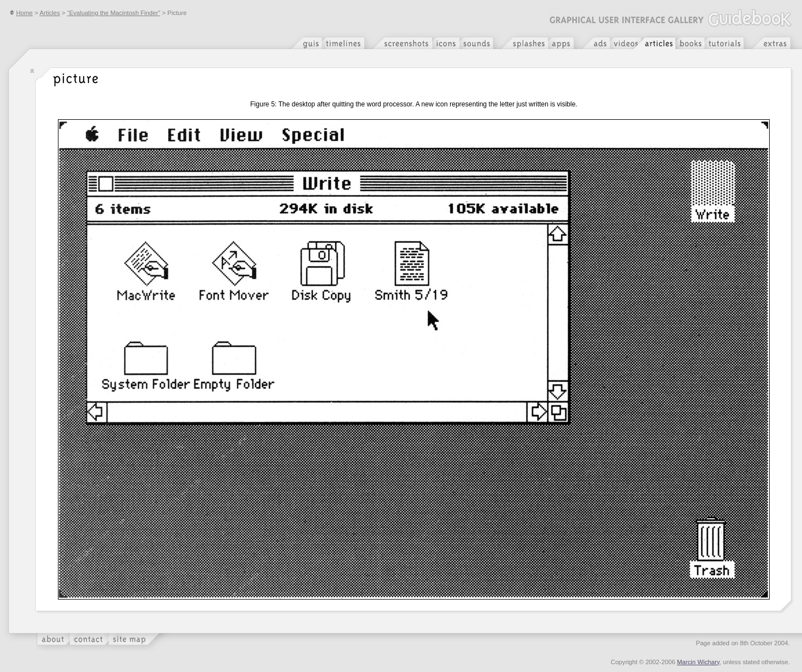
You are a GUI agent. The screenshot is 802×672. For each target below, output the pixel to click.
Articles (50, 13)
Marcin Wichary (698, 662)
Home (21, 13)
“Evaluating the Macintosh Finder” (113, 13)
